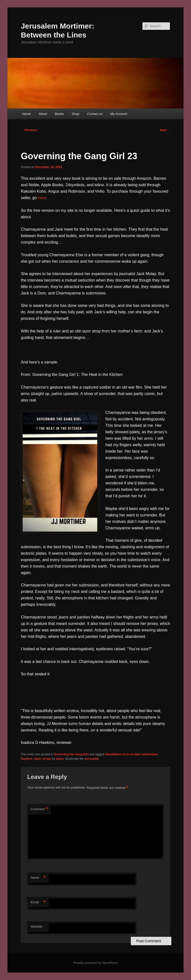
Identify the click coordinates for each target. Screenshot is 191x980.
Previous (29, 130)
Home (26, 114)
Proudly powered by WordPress (95, 963)
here (42, 198)
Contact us (95, 114)
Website (36, 926)
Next (165, 130)
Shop (75, 114)
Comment (39, 809)
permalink (92, 759)
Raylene (27, 759)
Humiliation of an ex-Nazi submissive (131, 754)
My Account (119, 114)
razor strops (43, 759)
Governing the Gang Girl (71, 754)
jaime (60, 759)
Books (59, 114)
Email (38, 902)
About (43, 114)
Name (38, 878)
